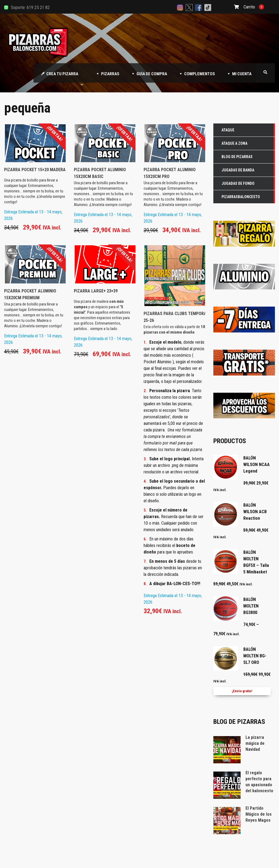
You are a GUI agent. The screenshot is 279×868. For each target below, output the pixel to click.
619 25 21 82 (38, 7)
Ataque (228, 130)
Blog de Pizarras (237, 157)
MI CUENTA (242, 74)
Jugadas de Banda (238, 170)
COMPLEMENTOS (200, 74)
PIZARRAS (110, 74)
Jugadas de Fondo (238, 183)
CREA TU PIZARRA (65, 77)
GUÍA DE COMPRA (152, 74)
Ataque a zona (234, 143)
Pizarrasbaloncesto (241, 197)
